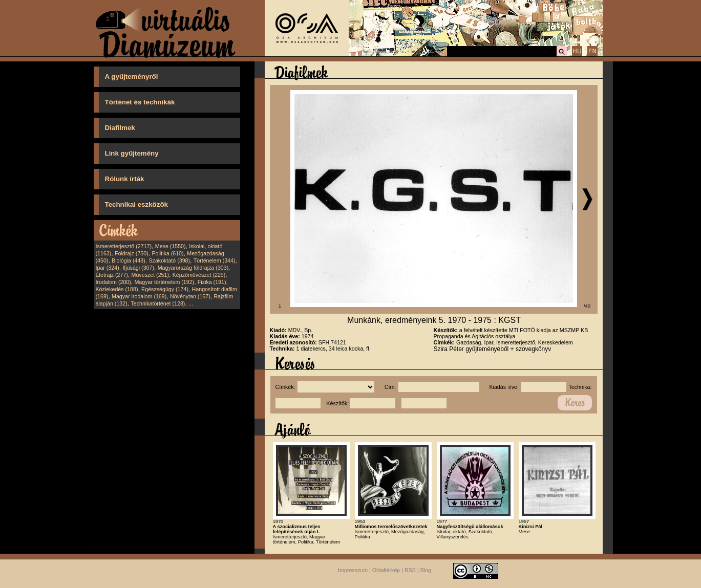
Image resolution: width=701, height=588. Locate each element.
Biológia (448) (129, 260)
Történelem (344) (215, 260)
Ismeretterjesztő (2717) (124, 246)
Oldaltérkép (386, 570)
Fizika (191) (212, 282)
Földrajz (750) (132, 253)
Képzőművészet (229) (199, 275)
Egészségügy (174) (165, 289)
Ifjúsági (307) (138, 268)
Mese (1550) (171, 246)
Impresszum (353, 570)
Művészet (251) (150, 275)
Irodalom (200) (113, 282)
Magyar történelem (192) (164, 282)
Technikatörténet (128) (158, 303)
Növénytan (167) (190, 296)
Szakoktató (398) (170, 260)
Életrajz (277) (112, 275)
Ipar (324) (108, 268)
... (191, 303)
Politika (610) (167, 253)
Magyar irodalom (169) (139, 296)
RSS (410, 570)
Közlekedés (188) (117, 289)
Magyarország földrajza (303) (193, 268)
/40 (587, 306)
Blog (426, 570)
